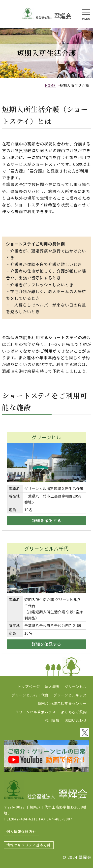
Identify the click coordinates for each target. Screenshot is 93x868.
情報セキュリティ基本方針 (29, 845)
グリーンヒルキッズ (70, 695)
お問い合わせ (76, 720)
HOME (50, 85)
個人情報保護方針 (21, 831)
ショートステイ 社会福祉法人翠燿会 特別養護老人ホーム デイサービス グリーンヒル (47, 13)
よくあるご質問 (74, 712)
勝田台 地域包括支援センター (62, 703)
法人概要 (52, 686)
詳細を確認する (46, 520)
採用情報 (52, 720)
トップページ (29, 686)
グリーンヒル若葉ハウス (35, 712)
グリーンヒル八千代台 (30, 695)
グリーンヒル (76, 686)
